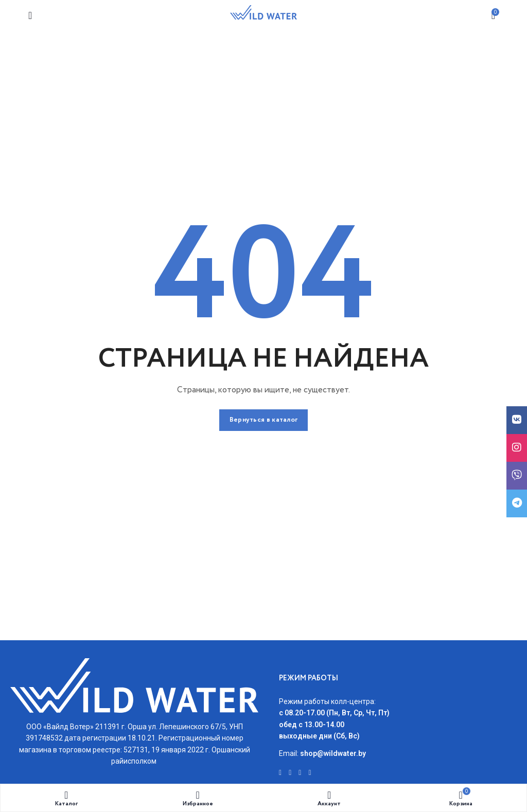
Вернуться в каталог (264, 420)
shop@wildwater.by (333, 753)
